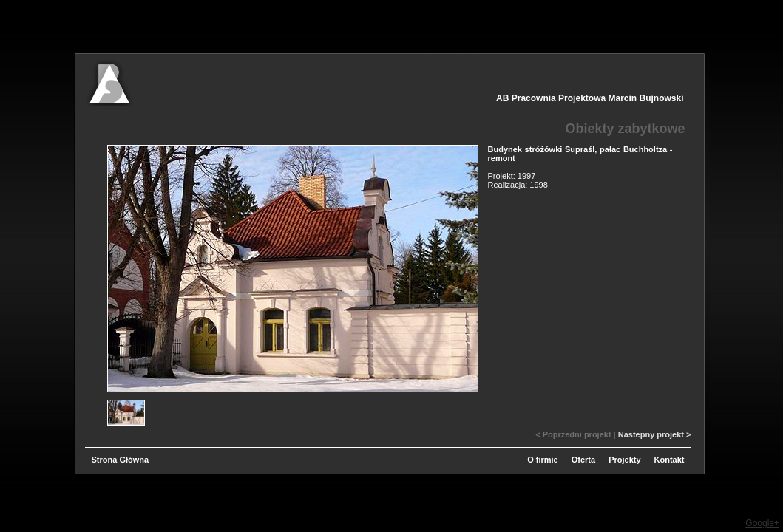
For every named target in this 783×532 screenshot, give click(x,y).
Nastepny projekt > (655, 434)
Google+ (762, 523)
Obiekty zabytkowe (625, 129)
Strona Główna (121, 460)
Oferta (583, 460)
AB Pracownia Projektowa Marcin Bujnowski (590, 98)
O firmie (543, 460)
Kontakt (670, 460)
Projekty (624, 460)
